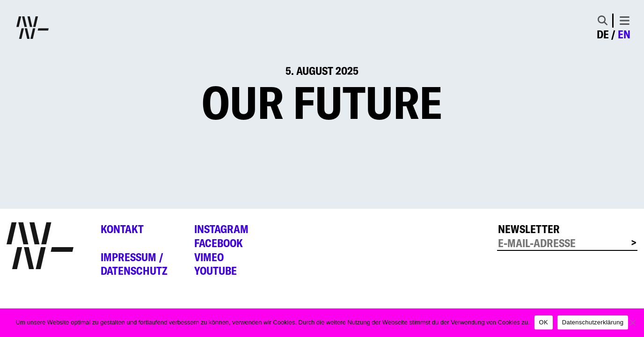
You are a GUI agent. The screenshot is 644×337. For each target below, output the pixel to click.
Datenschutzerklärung (593, 322)
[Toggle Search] (603, 20)
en (624, 34)
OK (544, 322)
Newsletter (529, 229)
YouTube (216, 271)
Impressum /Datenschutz (134, 264)
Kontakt (122, 229)
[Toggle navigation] (625, 21)
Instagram (221, 229)
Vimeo (209, 257)
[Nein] (632, 322)
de (603, 34)
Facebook (219, 243)
